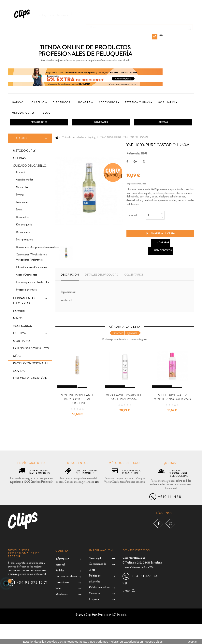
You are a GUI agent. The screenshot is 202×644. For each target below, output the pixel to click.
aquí (97, 501)
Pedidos (60, 590)
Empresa (94, 619)
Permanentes (23, 233)
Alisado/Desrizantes (27, 276)
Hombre (19, 312)
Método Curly (24, 152)
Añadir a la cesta (160, 234)
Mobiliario (21, 342)
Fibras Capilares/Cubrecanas (31, 268)
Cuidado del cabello (30, 167)
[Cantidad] (153, 216)
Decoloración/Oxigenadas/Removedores (34, 248)
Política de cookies (99, 607)
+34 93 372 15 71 (32, 602)
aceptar (192, 642)
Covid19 (19, 372)
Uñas (17, 357)
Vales (58, 608)
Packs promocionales (31, 364)
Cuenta (62, 571)
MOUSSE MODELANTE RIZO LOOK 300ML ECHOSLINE (77, 419)
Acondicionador (25, 180)
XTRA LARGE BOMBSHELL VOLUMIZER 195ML (125, 417)
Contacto (94, 613)
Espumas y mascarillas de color (33, 283)
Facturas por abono (66, 596)
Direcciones (62, 602)
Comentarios (134, 276)
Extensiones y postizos (31, 349)
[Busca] (139, 25)
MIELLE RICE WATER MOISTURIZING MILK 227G (172, 417)
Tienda (22, 139)
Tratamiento (23, 203)
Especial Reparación (29, 379)
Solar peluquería (25, 240)
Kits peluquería (24, 225)
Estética (19, 334)
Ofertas (19, 159)
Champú (21, 173)
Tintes (19, 210)
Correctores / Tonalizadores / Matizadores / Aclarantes (31, 258)
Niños (18, 319)
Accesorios (22, 327)
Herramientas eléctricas (24, 302)
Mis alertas (61, 614)
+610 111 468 (170, 516)
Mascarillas (22, 188)
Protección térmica (26, 291)
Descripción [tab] (70, 276)
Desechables (23, 218)
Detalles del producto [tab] (101, 276)
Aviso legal (95, 578)
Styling (20, 195)
